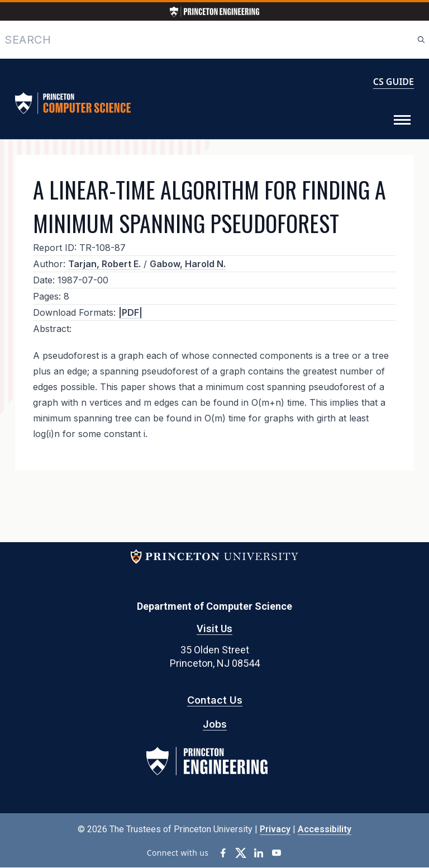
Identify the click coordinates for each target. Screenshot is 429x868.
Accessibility (325, 829)
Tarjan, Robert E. (104, 264)
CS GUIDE (394, 82)
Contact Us (215, 700)
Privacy (275, 829)
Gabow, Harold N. (188, 264)
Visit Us (214, 629)
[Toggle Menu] (402, 120)
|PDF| (130, 312)
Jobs (215, 724)
